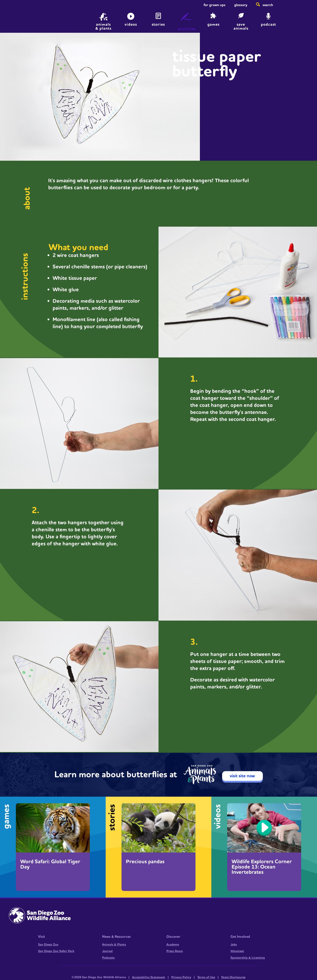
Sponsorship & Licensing (248, 958)
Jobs (234, 945)
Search (268, 5)
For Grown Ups (215, 5)
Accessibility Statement (149, 977)
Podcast (268, 25)
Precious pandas (145, 862)
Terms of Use (206, 977)
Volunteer (237, 951)
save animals (241, 26)
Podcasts (108, 958)
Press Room (175, 951)
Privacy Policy (181, 977)
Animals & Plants (114, 945)
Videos (131, 25)
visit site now (242, 776)
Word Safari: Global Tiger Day (50, 864)
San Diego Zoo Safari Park (56, 951)
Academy (173, 945)
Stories (158, 25)
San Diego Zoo (48, 945)
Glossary (241, 5)
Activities (187, 29)
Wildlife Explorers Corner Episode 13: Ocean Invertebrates (262, 867)
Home (33, 19)
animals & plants (103, 26)
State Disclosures (233, 977)
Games (213, 25)
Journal (107, 951)
